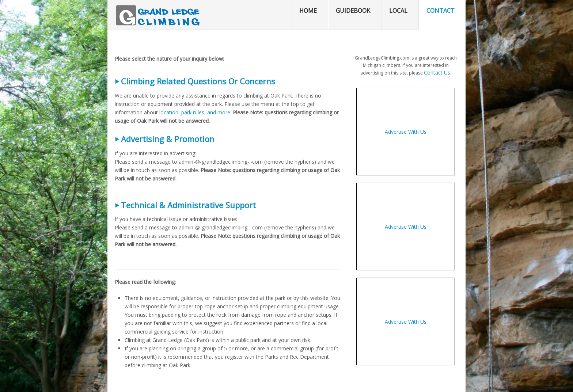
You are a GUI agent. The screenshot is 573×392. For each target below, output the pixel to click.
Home (308, 11)
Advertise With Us (406, 132)
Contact (441, 11)
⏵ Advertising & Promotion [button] (165, 139)
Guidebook (353, 11)
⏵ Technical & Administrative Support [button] (185, 205)
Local (398, 11)
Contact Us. (438, 73)
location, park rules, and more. (195, 112)
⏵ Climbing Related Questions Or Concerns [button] (195, 81)
